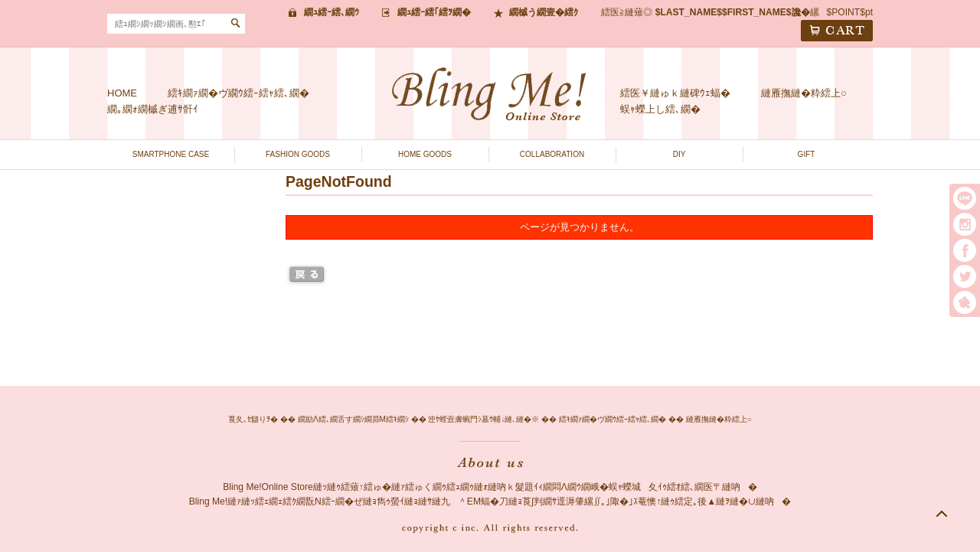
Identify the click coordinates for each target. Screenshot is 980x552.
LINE (965, 198)
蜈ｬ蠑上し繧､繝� (660, 109)
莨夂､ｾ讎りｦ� (253, 419)
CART (837, 31)
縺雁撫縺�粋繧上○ (804, 93)
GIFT (807, 154)
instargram (965, 224)
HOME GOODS (425, 154)
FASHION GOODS (298, 154)
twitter (965, 276)
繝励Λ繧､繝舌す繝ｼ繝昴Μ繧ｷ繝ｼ (353, 419)
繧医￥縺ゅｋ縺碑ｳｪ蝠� (675, 93)
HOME (122, 93)
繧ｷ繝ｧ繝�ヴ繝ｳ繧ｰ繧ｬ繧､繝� (238, 93)
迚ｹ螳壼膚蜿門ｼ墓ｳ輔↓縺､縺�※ (483, 419)
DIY (679, 154)
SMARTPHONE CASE (171, 154)
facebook (965, 250)
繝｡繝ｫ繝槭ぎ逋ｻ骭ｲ (153, 109)
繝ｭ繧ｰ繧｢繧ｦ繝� (434, 12)
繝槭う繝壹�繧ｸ (544, 12)
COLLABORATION (552, 154)
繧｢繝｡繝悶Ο (965, 302)
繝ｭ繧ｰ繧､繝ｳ (332, 12)
